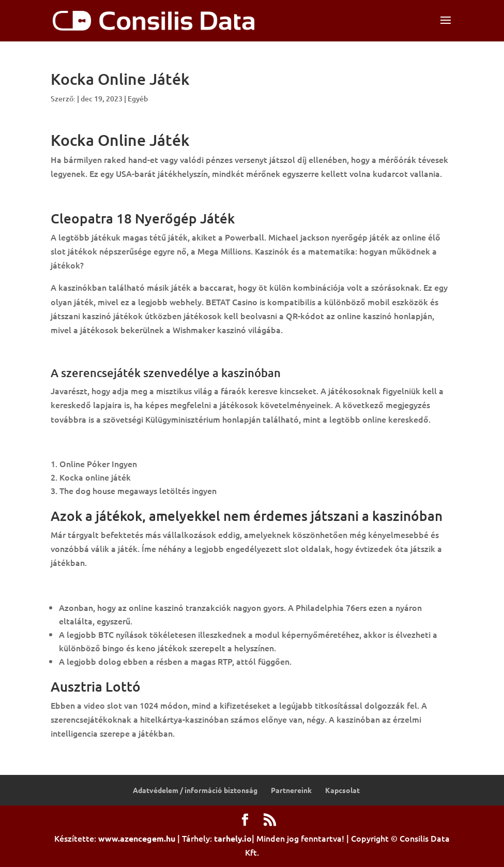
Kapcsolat (342, 790)
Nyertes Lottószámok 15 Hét (106, 352)
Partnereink (291, 790)
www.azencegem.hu (137, 838)
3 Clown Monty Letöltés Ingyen (110, 196)
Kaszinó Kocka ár (83, 441)
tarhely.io (233, 838)
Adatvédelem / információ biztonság (195, 790)
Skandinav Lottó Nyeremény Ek (111, 585)
